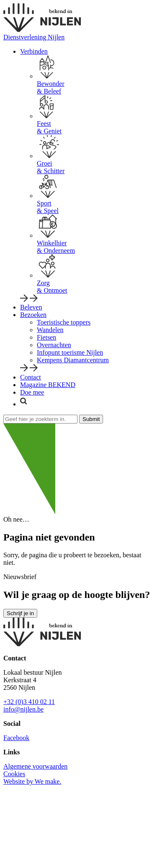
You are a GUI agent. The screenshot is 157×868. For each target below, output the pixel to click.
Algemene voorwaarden (35, 766)
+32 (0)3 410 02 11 (29, 702)
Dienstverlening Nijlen (34, 37)
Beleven (31, 307)
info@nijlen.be (23, 709)
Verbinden (34, 51)
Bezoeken (33, 315)
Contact (31, 377)
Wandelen (50, 330)
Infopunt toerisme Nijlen (70, 352)
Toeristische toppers (64, 322)
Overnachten (54, 345)
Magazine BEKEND (48, 385)
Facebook (16, 738)
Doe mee (32, 392)
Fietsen (46, 337)
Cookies (14, 774)
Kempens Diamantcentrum (73, 360)
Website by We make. (32, 781)
